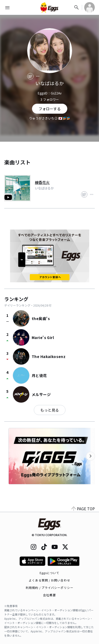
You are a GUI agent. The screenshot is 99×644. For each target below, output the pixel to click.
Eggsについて (50, 573)
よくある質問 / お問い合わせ (49, 580)
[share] (30, 76)
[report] (38, 76)
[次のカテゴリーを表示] (91, 456)
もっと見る (50, 410)
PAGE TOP (83, 509)
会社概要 (49, 595)
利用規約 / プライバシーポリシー (49, 588)
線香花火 (42, 182)
